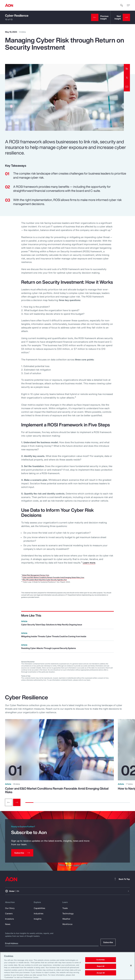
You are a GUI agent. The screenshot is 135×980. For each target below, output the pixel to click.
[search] (122, 5)
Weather (66, 919)
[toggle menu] (128, 5)
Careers (9, 913)
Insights (38, 919)
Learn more (89, 563)
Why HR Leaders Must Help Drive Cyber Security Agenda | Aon (45, 580)
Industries (39, 913)
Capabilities (39, 908)
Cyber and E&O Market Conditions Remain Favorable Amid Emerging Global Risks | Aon (53, 577)
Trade (65, 908)
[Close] (131, 966)
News (8, 924)
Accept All (101, 973)
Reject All (101, 966)
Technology (68, 913)
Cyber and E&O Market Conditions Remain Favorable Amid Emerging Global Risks (57, 790)
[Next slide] (17, 802)
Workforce (67, 924)
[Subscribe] (22, 853)
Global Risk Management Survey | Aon (36, 575)
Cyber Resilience (17, 15)
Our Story (10, 908)
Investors (9, 919)
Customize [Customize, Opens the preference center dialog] (101, 960)
